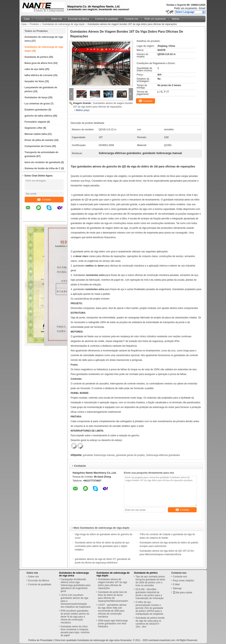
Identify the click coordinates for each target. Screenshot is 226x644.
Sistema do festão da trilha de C (43, 168)
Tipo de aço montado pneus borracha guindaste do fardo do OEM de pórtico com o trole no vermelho (150, 581)
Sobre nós (57, 19)
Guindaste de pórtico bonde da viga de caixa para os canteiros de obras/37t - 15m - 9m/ (150, 622)
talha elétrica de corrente (39, 75)
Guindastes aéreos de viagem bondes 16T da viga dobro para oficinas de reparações (112, 584)
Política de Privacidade (40, 640)
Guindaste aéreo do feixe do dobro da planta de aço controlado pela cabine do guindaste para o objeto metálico (102, 546)
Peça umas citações (183, 581)
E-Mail (176, 584)
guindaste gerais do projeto (130, 455)
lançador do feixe (34, 81)
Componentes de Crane (38, 146)
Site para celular (183, 593)
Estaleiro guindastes (36, 110)
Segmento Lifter (34, 128)
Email (202, 8)
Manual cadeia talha (36, 134)
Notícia (175, 19)
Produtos (40, 19)
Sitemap (177, 588)
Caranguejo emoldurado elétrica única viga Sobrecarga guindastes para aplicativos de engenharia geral (76, 585)
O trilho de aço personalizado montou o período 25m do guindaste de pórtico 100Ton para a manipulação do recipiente (149, 608)
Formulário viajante (36, 122)
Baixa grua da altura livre (39, 63)
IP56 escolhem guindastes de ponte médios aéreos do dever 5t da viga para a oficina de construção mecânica (75, 617)
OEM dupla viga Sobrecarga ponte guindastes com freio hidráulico (113, 624)
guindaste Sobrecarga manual (99, 455)
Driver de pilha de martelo (39, 140)
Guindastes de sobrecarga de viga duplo (64, 24)
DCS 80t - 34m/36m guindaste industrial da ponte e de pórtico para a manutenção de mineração (150, 594)
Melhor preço (83, 110)
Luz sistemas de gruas (37, 104)
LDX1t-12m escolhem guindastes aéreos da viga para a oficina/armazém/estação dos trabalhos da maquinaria (76, 601)
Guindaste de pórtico (36, 57)
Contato (44, 200)
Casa (27, 19)
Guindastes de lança (36, 97)
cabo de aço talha (35, 69)
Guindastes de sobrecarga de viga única (74, 574)
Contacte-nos (131, 19)
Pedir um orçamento (186, 8)
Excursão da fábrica (78, 19)
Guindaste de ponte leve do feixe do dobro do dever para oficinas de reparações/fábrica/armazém (113, 597)
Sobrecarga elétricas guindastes (163, 455)
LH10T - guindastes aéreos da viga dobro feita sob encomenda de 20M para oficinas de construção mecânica (112, 611)
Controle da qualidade (106, 19)
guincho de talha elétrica (39, 116)
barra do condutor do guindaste (42, 162)
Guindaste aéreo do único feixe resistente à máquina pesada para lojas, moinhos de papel (75, 631)
